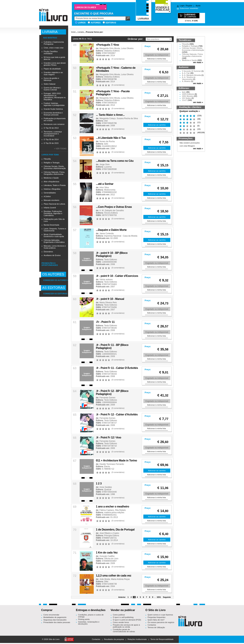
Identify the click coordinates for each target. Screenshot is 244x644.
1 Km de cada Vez (107, 553)
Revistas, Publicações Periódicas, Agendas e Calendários (53, 213)
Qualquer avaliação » (190, 111)
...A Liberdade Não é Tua (111, 138)
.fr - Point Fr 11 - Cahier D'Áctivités (117, 368)
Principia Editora (112, 536)
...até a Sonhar (105, 184)
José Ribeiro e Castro (109, 533)
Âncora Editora (111, 213)
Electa (107, 467)
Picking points (84, 619)
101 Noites (186, 98)
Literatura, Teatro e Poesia (55, 185)
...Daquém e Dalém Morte (111, 230)
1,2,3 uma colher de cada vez (114, 576)
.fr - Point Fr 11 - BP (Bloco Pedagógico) (112, 346)
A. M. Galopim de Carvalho (112, 210)
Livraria (81, 32)
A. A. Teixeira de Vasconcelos (189, 78)
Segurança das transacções (55, 620)
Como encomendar (51, 615)
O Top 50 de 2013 (51, 128)
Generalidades (50, 193)
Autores (96, 23)
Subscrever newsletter (189, 8)
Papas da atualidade (52, 69)
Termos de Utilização (156, 627)
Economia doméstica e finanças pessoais (53, 114)
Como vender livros (121, 622)
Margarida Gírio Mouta (110, 48)
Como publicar (119, 615)
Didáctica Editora (112, 51)
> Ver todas (60, 149)
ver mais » (198, 62)
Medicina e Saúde (51, 178)
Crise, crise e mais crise (54, 48)
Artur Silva (104, 187)
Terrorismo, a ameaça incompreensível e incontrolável (53, 134)
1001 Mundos (188, 96)
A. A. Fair (186, 73)
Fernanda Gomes (107, 398)
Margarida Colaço (108, 118)
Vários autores (106, 280)
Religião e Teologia (52, 163)
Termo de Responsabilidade (162, 639)
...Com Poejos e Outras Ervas (114, 207)
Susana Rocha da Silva (127, 118)
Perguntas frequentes (156, 617)
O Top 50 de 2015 (51, 143)
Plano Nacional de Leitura (54, 204)
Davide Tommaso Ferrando (112, 464)
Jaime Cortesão (107, 234)
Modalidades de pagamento (55, 617)
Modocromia (110, 190)
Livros (82, 23)
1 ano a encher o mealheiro (113, 507)
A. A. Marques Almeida (191, 75)
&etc (106, 144)
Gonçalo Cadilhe (107, 556)
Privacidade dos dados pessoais (57, 622)
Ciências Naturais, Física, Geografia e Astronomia (54, 173)
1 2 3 (99, 484)
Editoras (111, 23)
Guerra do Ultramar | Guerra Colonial (52, 89)
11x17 (185, 100)
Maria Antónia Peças (120, 579)
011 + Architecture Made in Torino (116, 460)
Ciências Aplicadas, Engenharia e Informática (54, 241)
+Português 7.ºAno (107, 45)
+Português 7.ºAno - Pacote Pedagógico (113, 93)
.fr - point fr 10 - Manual (110, 299)
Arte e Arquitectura (51, 182)
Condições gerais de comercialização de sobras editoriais (124, 631)
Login (182, 6)
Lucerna (108, 167)
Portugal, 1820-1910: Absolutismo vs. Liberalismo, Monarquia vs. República (55, 96)
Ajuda (198, 6)
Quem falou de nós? (156, 620)
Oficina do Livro (111, 559)
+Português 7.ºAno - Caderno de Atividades (116, 69)
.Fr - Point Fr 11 (105, 322)
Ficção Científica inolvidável (51, 52)
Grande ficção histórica (53, 109)
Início (73, 32)
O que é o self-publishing (123, 617)
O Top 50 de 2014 (51, 139)
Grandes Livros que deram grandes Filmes (55, 64)
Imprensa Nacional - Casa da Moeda (121, 236)
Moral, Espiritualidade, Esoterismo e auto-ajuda (54, 235)
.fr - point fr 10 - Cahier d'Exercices (117, 276)
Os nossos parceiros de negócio (161, 622)
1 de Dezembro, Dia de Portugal (115, 530)
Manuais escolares (52, 200)
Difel (106, 582)
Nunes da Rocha (107, 141)
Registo (189, 6)
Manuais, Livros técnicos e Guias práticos (55, 247)
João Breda (105, 579)
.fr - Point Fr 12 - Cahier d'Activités (117, 414)
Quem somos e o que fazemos (160, 615)
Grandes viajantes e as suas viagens (53, 73)
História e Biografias (52, 189)
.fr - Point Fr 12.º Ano (109, 437)
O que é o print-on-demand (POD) (127, 620)
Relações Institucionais (137, 639)
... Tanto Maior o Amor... (110, 115)
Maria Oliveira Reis (108, 303)
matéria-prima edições (114, 513)
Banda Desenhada (51, 225)
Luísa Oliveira (127, 48)
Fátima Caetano (107, 510)
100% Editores (188, 94)
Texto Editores (110, 260)
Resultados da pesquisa (114, 639)
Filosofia (47, 159)
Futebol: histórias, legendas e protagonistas (54, 104)
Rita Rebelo (120, 510)
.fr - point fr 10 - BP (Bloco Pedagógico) (112, 254)
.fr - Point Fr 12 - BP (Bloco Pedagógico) (112, 392)
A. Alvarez (186, 81)
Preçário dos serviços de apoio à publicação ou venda (126, 626)
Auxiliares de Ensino (52, 255)
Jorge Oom (104, 164)
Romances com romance (54, 124)
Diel (106, 121)
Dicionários (48, 252)
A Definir (47, 196)
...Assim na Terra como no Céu (115, 161)
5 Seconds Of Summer (191, 71)
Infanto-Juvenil (50, 208)
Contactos (152, 625)
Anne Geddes (106, 487)
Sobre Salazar (50, 84)
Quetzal (108, 490)
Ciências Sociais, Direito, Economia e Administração (55, 167)
